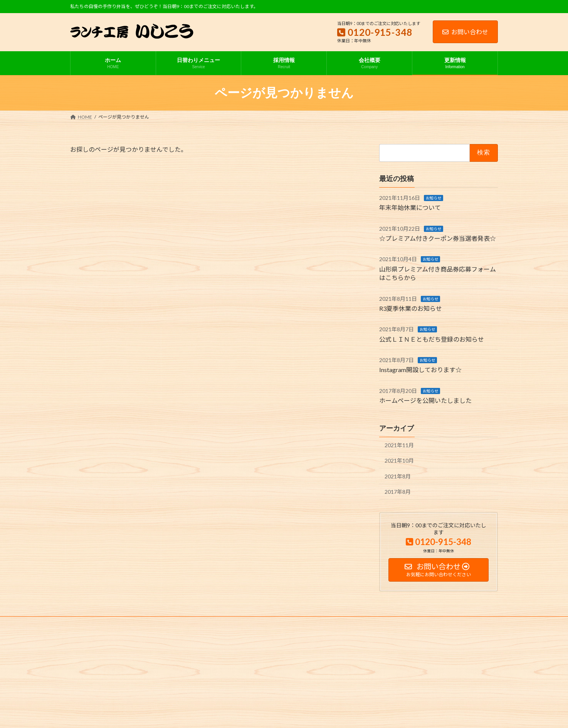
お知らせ (434, 198)
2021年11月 (399, 445)
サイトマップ (152, 623)
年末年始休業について (410, 208)
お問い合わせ (465, 32)
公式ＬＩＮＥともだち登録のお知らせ (432, 339)
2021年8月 (398, 476)
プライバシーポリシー (101, 623)
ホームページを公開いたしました (425, 401)
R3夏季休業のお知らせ (411, 308)
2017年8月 (398, 492)
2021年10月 (399, 461)
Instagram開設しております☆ (420, 370)
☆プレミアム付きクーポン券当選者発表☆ (438, 238)
